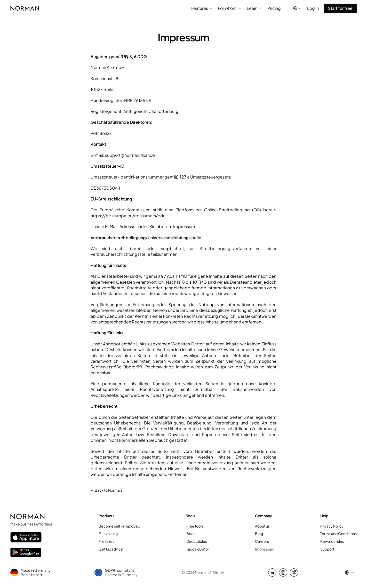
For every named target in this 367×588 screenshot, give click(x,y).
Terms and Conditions (338, 533)
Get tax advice (111, 549)
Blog (259, 533)
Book (191, 533)
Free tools (195, 526)
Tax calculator (198, 549)
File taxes (106, 541)
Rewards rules (332, 541)
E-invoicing (108, 533)
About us (262, 526)
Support (327, 549)
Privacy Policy (332, 526)
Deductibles (197, 541)
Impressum (265, 549)
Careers (262, 541)
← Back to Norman (106, 490)
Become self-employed (119, 526)
